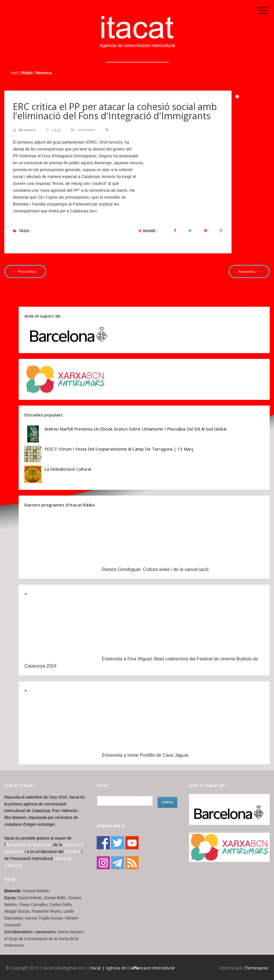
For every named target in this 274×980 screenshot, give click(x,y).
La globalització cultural (68, 469)
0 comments (86, 130)
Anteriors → (249, 271)
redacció (30, 130)
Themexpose (256, 968)
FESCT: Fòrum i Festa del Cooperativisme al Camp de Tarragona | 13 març (119, 449)
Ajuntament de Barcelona (29, 845)
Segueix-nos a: (111, 826)
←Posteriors (25, 271)
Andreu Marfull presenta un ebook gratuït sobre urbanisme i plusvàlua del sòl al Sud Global (135, 429)
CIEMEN (72, 852)
